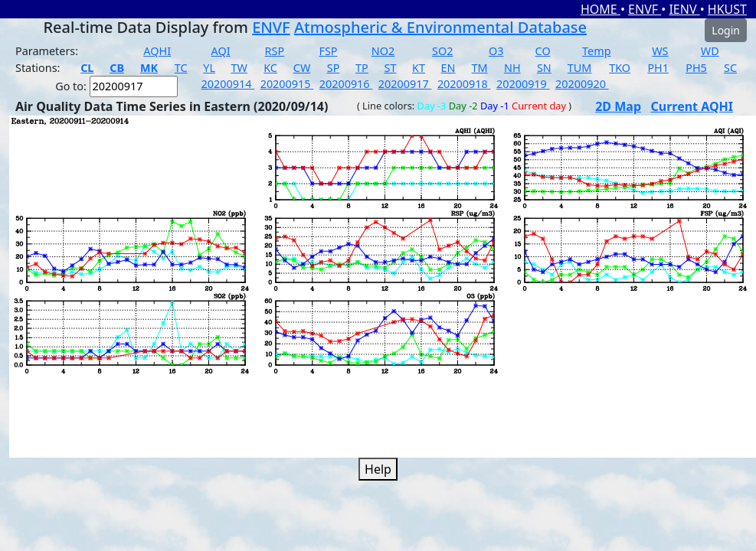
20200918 (464, 84)
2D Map (618, 106)
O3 (496, 51)
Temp (596, 51)
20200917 (405, 84)
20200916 (346, 84)
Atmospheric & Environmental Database (440, 27)
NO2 (383, 51)
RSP (275, 51)
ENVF (645, 9)
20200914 (228, 84)
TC (181, 68)
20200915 (287, 84)
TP (362, 68)
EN (448, 68)
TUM (580, 68)
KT (419, 68)
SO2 (442, 51)
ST (390, 68)
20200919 (523, 84)
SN (544, 68)
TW (239, 68)
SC (730, 68)
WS (660, 51)
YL (209, 68)
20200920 (582, 84)
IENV (684, 9)
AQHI (157, 51)
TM (480, 68)
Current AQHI (692, 106)
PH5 (696, 68)
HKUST (727, 9)
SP (334, 68)
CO (543, 51)
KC (270, 68)
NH (512, 68)
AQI (221, 51)
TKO (620, 68)
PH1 (658, 68)
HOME (601, 9)
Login (726, 30)
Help (378, 469)
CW (302, 68)
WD (710, 51)
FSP (328, 51)
